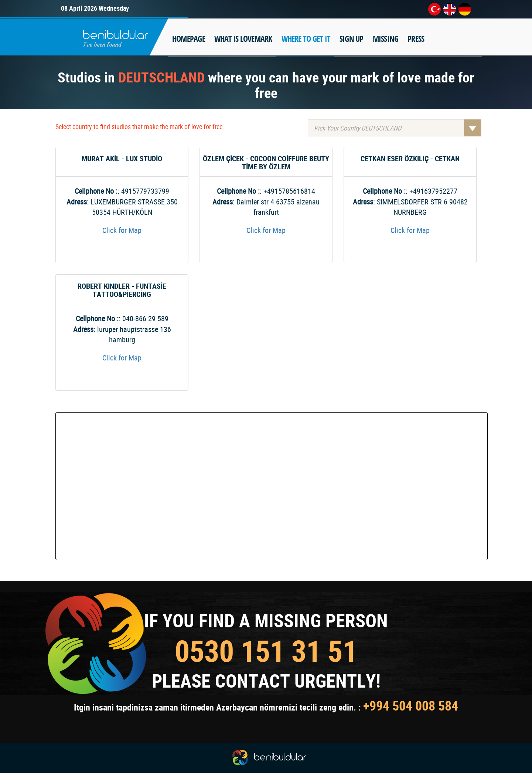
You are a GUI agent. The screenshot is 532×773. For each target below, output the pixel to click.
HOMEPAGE (189, 39)
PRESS (416, 39)
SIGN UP (352, 39)
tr (434, 9)
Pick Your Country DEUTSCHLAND (398, 128)
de (465, 9)
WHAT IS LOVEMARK (243, 39)
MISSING (386, 39)
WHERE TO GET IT (306, 39)
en (450, 9)
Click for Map (122, 230)
